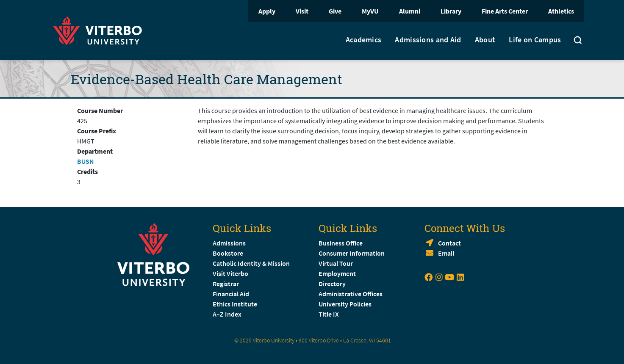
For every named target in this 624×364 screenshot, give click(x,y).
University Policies (345, 304)
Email (446, 253)
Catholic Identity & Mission (251, 263)
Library (451, 11)
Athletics (561, 11)
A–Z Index (227, 314)
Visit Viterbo (230, 273)
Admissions (229, 243)
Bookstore (228, 253)
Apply (267, 11)
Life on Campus (535, 40)
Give (335, 11)
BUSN (86, 161)
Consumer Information (352, 253)
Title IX (329, 314)
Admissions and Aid (428, 40)
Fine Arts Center (505, 11)
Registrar (226, 284)
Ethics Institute (235, 304)
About (485, 40)
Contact (449, 243)
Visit (302, 11)
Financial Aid (231, 294)
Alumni (410, 11)
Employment (337, 273)
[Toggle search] (578, 41)
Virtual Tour (336, 263)
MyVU (370, 11)
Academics (364, 40)
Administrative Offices (351, 294)
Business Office (341, 243)
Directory (333, 284)
